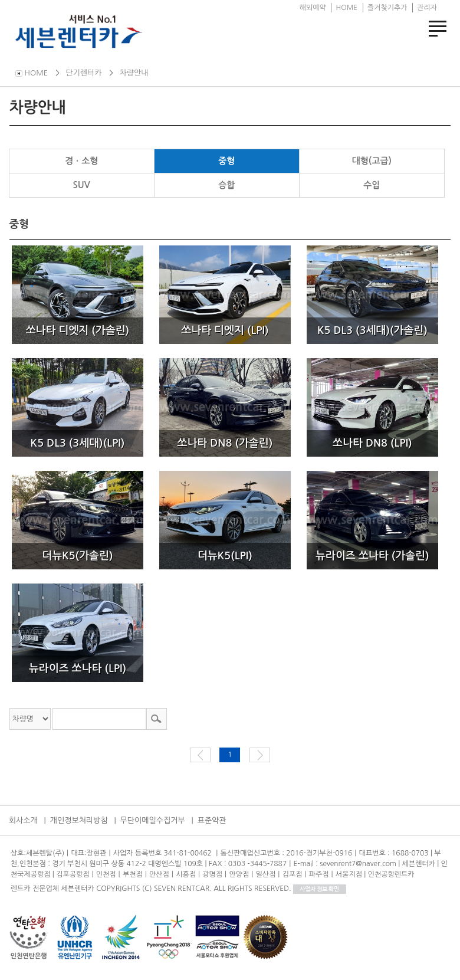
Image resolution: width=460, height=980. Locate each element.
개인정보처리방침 (79, 820)
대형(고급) (372, 161)
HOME (346, 8)
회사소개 (23, 820)
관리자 (427, 8)
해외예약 (313, 8)
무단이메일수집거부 (153, 820)
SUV (82, 185)
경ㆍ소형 (81, 161)
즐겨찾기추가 (387, 8)
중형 (226, 161)
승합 (226, 185)
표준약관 (212, 820)
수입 (372, 185)
